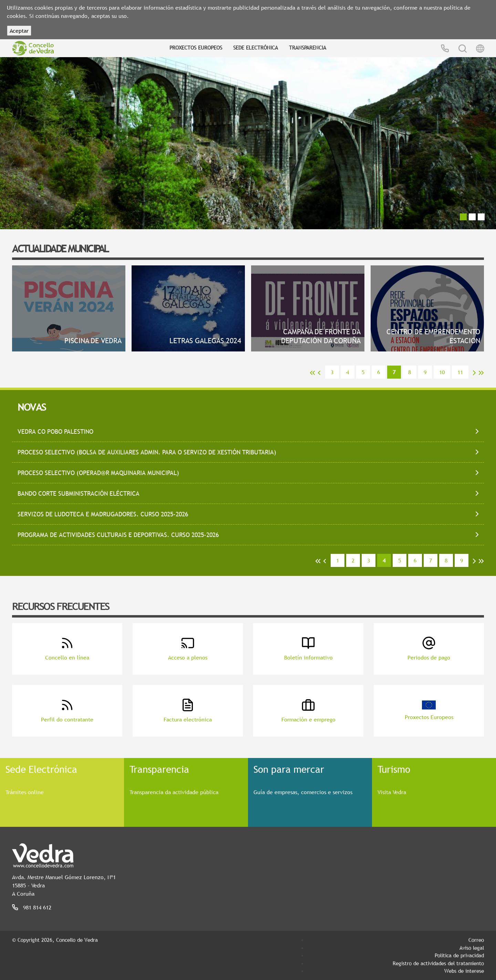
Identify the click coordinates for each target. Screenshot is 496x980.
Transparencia (308, 48)
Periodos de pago (429, 649)
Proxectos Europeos (196, 48)
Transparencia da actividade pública (174, 792)
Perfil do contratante (67, 711)
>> (481, 373)
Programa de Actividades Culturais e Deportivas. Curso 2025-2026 (118, 535)
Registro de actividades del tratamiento (438, 963)
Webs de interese (464, 971)
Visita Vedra (392, 792)
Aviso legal (472, 948)
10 (442, 372)
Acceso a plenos (188, 649)
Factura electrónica (188, 711)
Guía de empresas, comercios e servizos (303, 792)
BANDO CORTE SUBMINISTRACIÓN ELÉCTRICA (79, 493)
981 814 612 (37, 907)
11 (460, 372)
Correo (476, 940)
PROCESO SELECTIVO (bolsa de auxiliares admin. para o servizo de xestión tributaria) (147, 452)
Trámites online (25, 792)
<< (312, 373)
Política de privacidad (459, 955)
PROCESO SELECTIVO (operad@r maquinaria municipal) (98, 473)
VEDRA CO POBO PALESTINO (55, 431)
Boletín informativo (308, 649)
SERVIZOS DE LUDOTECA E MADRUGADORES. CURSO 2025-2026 (103, 514)
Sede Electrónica (256, 48)
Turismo (394, 769)
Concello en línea (67, 649)
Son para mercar (289, 769)
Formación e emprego (308, 711)
